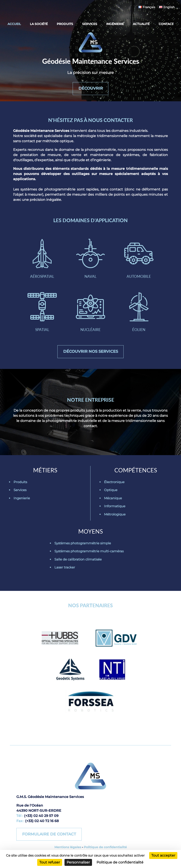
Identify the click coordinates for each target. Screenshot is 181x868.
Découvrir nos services (91, 351)
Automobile (139, 259)
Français (147, 7)
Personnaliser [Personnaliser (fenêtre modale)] (78, 862)
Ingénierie (115, 24)
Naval (90, 259)
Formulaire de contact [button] (49, 834)
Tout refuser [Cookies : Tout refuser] (50, 862)
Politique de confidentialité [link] (120, 862)
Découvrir (91, 88)
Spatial (42, 312)
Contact (166, 24)
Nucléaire (90, 312)
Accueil (14, 24)
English (167, 7)
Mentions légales (68, 847)
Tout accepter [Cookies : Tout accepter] (163, 855)
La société (39, 24)
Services (90, 24)
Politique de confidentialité (105, 847)
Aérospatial (42, 259)
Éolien (139, 312)
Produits (65, 24)
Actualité (141, 24)
